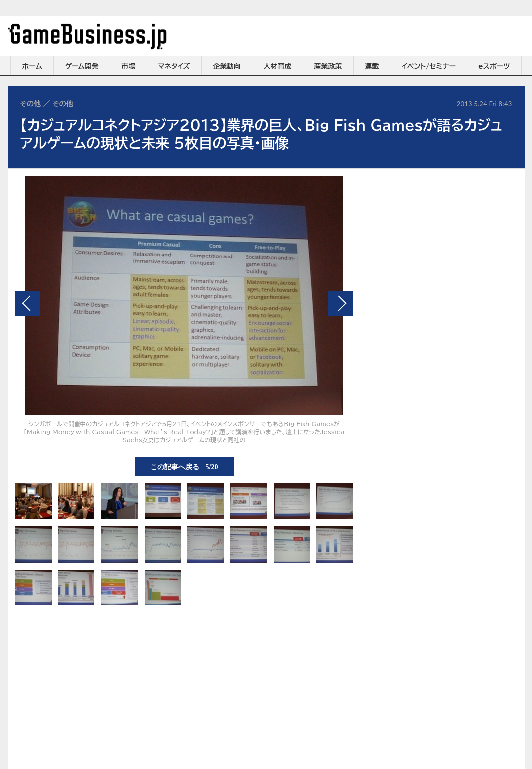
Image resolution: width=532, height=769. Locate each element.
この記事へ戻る (184, 466)
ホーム (32, 66)
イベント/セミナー (429, 66)
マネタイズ (174, 66)
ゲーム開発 (82, 66)
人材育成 (278, 66)
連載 (372, 66)
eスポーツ (494, 66)
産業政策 (328, 66)
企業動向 (227, 66)
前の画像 (28, 303)
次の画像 (341, 303)
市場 (129, 66)
